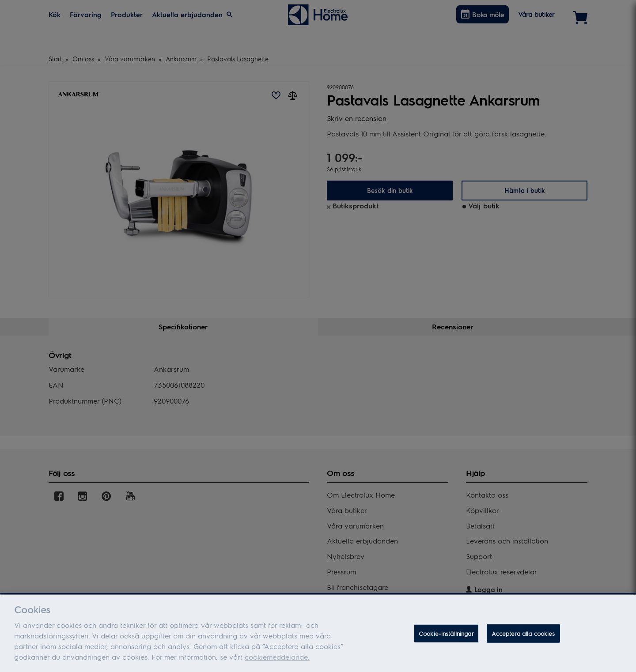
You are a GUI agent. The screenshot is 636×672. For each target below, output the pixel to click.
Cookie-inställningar (446, 638)
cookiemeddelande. (277, 661)
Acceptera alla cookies (523, 638)
